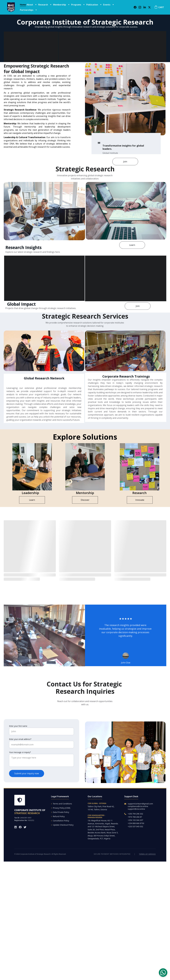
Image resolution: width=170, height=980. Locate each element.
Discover (85, 501)
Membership (60, 5)
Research (43, 5)
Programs (76, 5)
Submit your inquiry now (27, 780)
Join (125, 162)
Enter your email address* (20, 746)
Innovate (140, 501)
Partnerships (27, 10)
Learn (132, 246)
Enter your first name (18, 733)
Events (107, 5)
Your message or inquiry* (20, 759)
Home (23, 5)
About (30, 5)
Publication (92, 5)
